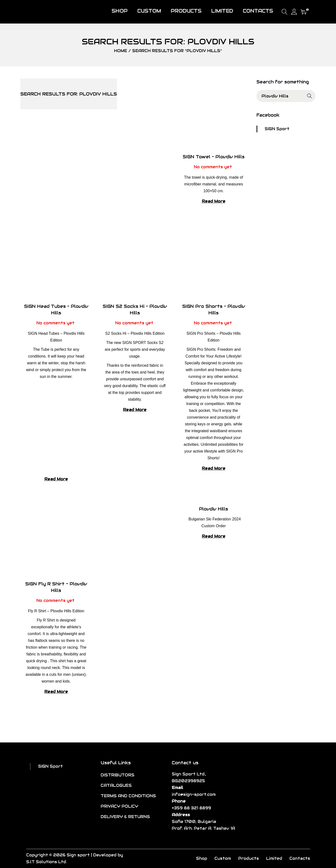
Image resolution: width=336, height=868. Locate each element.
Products (249, 858)
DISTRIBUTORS (118, 775)
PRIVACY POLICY (119, 806)
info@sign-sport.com (194, 794)
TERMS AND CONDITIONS (128, 796)
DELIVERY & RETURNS (125, 817)
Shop (202, 858)
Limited (274, 858)
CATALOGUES (116, 785)
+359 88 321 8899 (191, 808)
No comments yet (213, 167)
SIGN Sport (277, 129)
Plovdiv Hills (213, 509)
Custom (223, 858)
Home (121, 51)
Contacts (300, 858)
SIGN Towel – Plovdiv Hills (214, 157)
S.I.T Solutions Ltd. (46, 862)
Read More (214, 201)
